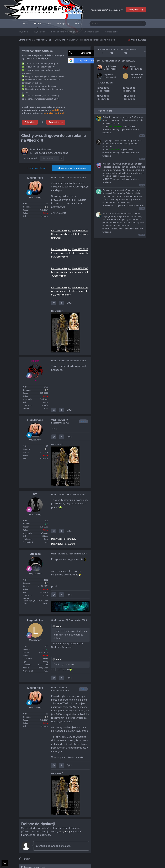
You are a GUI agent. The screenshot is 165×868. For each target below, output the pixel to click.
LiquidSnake (110, 66)
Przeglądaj (63, 23)
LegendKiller (136, 75)
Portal (25, 23)
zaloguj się (64, 831)
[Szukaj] (106, 24)
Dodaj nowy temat (37, 168)
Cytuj (69, 303)
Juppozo (108, 75)
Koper (133, 66)
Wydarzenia (40, 32)
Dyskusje (24, 32)
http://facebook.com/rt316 (64, 539)
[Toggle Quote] (54, 626)
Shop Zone (62, 153)
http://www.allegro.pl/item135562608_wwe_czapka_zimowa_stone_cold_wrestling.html (70, 272)
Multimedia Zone (92, 32)
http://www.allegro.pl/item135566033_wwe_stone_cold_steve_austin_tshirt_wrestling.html (70, 253)
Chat (49, 23)
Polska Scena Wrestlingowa (64, 32)
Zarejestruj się (136, 10)
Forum (37, 25)
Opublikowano (69, 178)
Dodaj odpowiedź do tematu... (54, 846)
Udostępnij (30, 158)
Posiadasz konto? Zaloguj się (107, 10)
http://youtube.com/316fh (63, 544)
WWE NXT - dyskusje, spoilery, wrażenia (123, 205)
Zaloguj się (30, 122)
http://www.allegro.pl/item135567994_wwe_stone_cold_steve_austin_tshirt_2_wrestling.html (70, 291)
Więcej (78, 23)
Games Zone (112, 32)
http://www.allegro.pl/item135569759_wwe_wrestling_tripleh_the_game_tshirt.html (70, 234)
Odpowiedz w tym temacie (72, 168)
